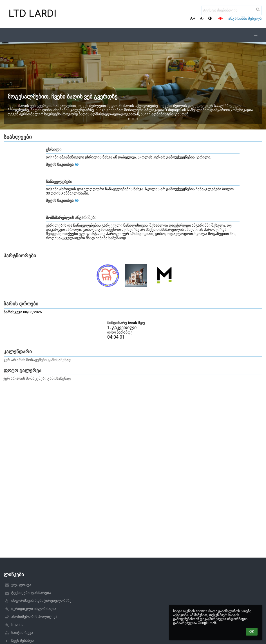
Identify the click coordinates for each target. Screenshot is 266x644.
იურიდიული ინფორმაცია (34, 609)
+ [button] (192, 18)
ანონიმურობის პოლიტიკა (34, 617)
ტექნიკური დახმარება (31, 593)
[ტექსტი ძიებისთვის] (232, 10)
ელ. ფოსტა (21, 585)
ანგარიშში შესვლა (245, 18)
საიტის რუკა (22, 633)
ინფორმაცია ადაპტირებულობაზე (41, 601)
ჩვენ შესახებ (23, 640)
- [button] (202, 18)
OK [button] (252, 632)
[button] (220, 18)
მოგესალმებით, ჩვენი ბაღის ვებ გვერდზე (62, 97)
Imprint (17, 624)
